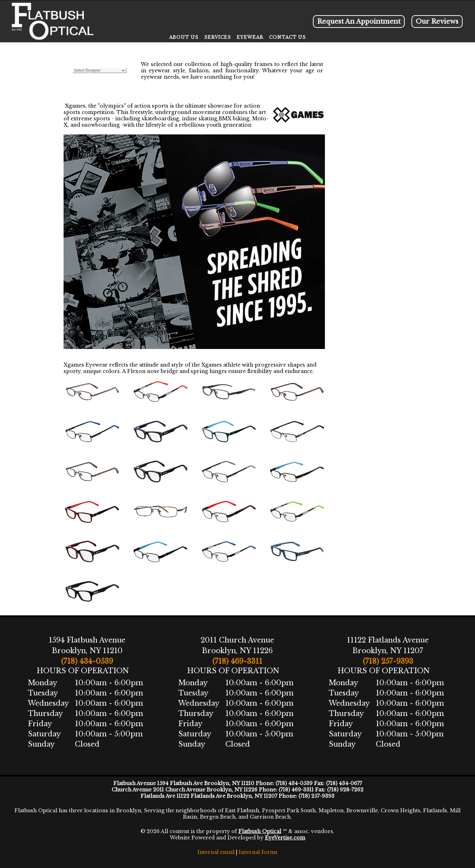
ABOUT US (184, 37)
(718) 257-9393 (388, 661)
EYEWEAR (250, 37)
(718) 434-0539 (87, 661)
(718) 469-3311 (237, 661)
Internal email (216, 852)
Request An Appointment (359, 22)
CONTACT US (287, 37)
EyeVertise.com (285, 838)
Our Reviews (437, 22)
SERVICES (218, 37)
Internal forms (258, 852)
